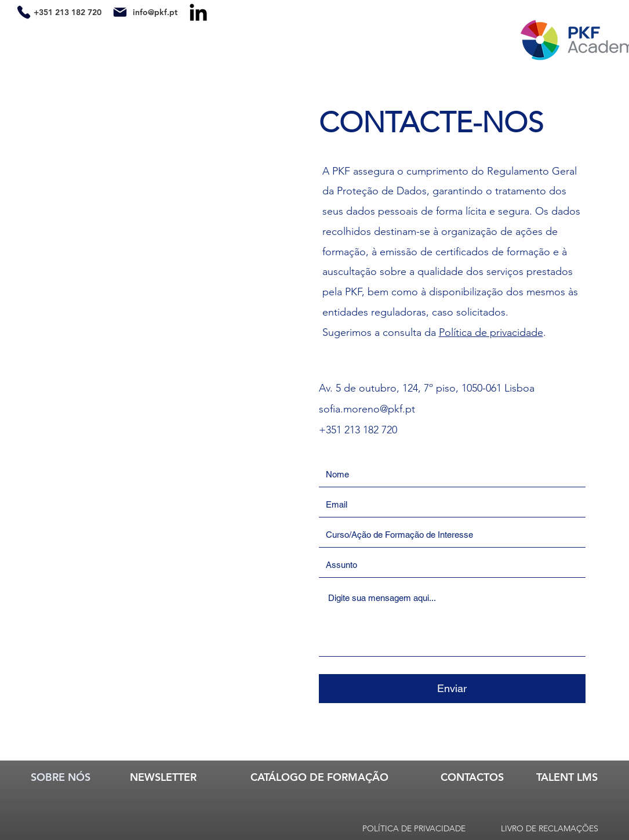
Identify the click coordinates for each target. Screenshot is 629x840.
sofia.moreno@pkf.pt (367, 409)
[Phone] (24, 12)
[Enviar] (452, 689)
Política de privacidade (491, 332)
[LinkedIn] (198, 12)
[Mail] (120, 12)
